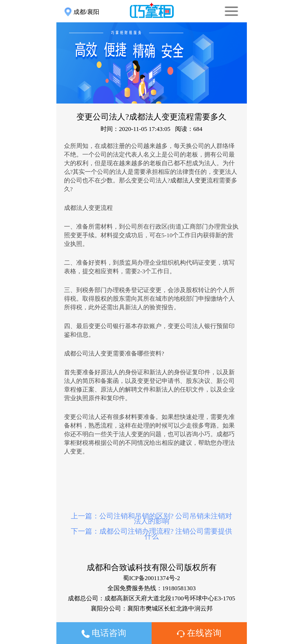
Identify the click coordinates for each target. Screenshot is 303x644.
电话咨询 (104, 633)
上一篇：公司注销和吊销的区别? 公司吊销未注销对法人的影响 (151, 519)
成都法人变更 (188, 180)
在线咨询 (199, 633)
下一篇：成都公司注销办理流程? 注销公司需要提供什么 (151, 534)
